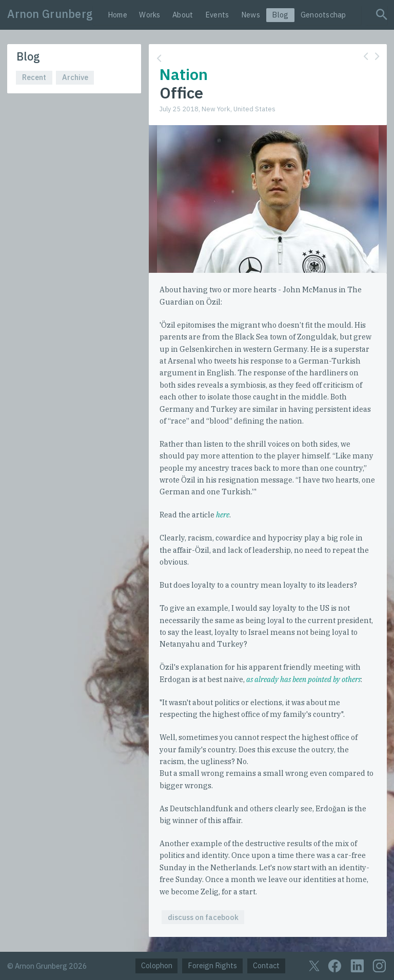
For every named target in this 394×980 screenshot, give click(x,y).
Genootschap (323, 15)
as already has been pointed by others (303, 679)
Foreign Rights (212, 965)
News (251, 15)
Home (117, 15)
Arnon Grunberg (50, 14)
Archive (75, 77)
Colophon (157, 965)
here (223, 515)
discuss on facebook (203, 917)
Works (150, 15)
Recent (34, 77)
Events (217, 15)
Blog (280, 15)
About (183, 15)
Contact (266, 965)
